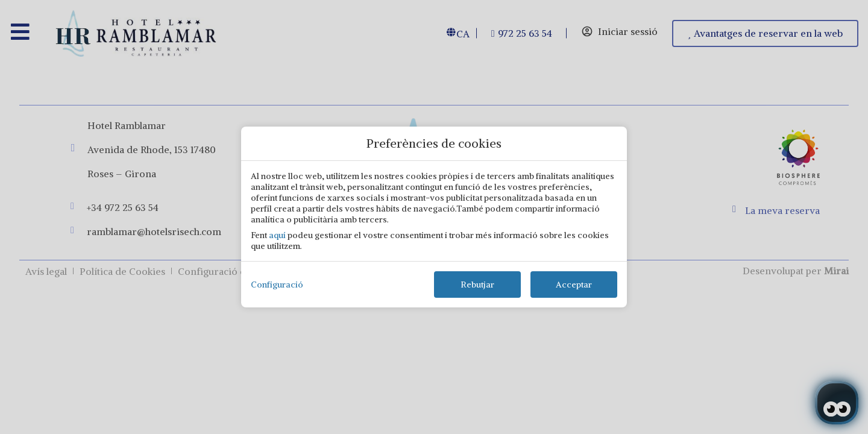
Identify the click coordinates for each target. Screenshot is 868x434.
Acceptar (574, 285)
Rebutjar (477, 285)
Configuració (277, 285)
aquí (277, 235)
